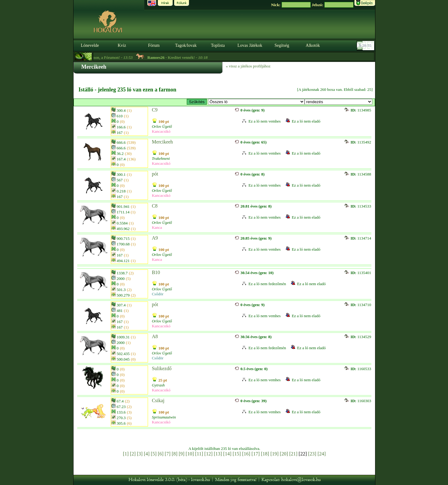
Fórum (154, 45)
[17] (256, 454)
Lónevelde (90, 45)
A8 (155, 336)
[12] (208, 454)
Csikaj (158, 400)
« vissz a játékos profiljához (248, 66)
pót (155, 174)
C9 (155, 110)
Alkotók (313, 45)
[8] (175, 454)
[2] (133, 454)
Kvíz (122, 45)
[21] (293, 454)
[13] (218, 454)
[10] (190, 454)
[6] (161, 454)
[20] (284, 454)
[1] (126, 454)
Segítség (282, 45)
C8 (155, 206)
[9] (182, 454)
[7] (168, 454)
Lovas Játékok (250, 45)
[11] (199, 454)
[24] (322, 454)
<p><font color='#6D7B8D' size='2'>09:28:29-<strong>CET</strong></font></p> (366, 46)
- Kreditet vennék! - (183, 57)
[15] (237, 454)
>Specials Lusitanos (256, 102)
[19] (275, 454)
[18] (265, 454)
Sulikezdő (162, 368)
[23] (312, 454)
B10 (156, 272)
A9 (155, 238)
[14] (227, 454)
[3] (140, 454)
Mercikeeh (162, 142)
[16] (246, 454)
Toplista (218, 45)
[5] (154, 454)
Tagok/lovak (186, 45)
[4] (147, 454)
